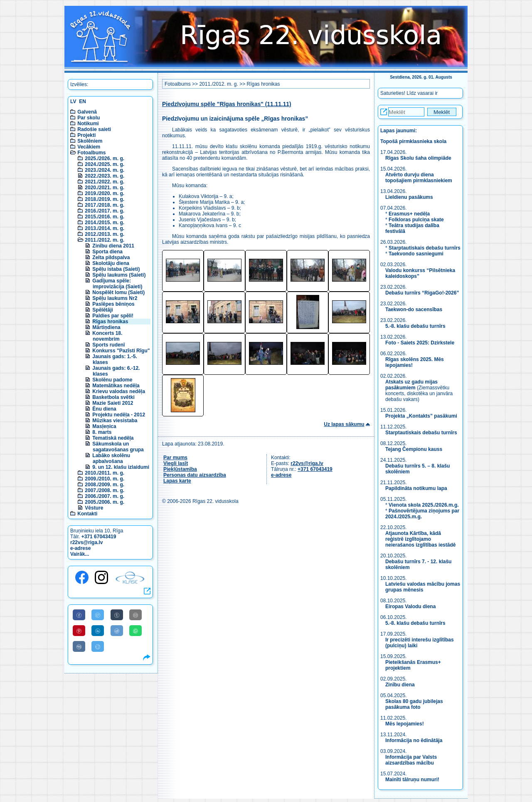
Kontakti (87, 514)
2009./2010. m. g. (105, 479)
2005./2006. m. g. (105, 502)
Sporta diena (107, 252)
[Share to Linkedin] (98, 631)
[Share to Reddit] (117, 631)
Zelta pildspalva (111, 257)
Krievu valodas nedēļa (119, 391)
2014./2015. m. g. (105, 223)
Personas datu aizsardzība (195, 475)
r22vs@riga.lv (86, 542)
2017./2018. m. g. (105, 205)
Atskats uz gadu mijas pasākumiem (411, 385)
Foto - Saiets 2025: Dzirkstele (420, 343)
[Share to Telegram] (98, 646)
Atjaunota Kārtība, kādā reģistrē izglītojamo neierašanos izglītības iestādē (420, 539)
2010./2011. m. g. (105, 473)
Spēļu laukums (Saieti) (119, 275)
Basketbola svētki (113, 397)
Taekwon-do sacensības (414, 309)
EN (83, 101)
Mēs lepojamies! (405, 724)
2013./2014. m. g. (105, 228)
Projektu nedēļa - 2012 (119, 415)
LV (73, 101)
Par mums (175, 458)
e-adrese (80, 548)
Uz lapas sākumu (344, 424)
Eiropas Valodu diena (410, 606)
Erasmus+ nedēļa (409, 214)
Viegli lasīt (176, 463)
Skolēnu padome (112, 380)
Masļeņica (104, 426)
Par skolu (89, 118)
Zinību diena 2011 (113, 246)
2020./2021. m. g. (105, 188)
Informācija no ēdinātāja (414, 740)
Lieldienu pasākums (409, 197)
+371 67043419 (99, 537)
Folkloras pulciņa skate (416, 220)
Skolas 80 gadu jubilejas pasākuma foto (414, 704)
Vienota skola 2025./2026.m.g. (424, 505)
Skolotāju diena (111, 263)
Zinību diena (400, 685)
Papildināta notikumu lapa (416, 488)
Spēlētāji (102, 310)
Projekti (86, 135)
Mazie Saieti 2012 (113, 403)
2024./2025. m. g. (105, 164)
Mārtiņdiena (106, 327)
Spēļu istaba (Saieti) (116, 269)
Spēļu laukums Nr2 (115, 298)
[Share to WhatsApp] (135, 631)
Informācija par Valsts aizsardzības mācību (411, 760)
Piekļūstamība (180, 469)
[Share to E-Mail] (135, 615)
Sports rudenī (108, 345)
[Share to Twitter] (98, 615)
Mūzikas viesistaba (115, 421)
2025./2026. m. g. (105, 158)
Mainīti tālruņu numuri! (412, 780)
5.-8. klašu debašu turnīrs (416, 326)
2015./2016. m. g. (105, 217)
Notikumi (88, 124)
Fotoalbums (91, 153)
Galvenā (87, 112)
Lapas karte (177, 481)
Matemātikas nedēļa (116, 386)
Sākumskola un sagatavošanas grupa (118, 447)
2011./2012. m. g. (105, 240)
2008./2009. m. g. (105, 485)
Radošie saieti (94, 129)
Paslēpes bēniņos (113, 304)
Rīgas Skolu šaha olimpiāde (418, 158)
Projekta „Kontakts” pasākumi (421, 416)
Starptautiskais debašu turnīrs (425, 248)
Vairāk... (80, 554)
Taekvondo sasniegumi (417, 254)
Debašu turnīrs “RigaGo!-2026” (422, 293)
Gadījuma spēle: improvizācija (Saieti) (117, 284)
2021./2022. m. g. (105, 182)
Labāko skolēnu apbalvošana (111, 458)
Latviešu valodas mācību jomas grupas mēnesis (423, 587)
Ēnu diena (104, 409)
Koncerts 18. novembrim (107, 336)
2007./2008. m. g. (105, 490)
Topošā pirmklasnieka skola (413, 141)
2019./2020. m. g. (105, 193)
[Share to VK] (79, 646)
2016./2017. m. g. (105, 211)
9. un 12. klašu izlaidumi (121, 467)
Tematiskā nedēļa (113, 438)
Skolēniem (90, 141)
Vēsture (94, 508)
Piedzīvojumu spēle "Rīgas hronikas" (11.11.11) (227, 104)
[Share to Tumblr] (117, 615)
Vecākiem (89, 147)
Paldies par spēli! (113, 316)
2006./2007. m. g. (105, 496)
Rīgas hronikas (110, 322)
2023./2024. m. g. (105, 170)
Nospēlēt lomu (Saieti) (118, 292)
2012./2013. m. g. (105, 234)
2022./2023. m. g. (105, 176)
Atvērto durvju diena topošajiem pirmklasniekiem (419, 178)
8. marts (102, 432)
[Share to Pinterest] (79, 631)
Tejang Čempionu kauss (414, 449)
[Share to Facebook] (79, 615)
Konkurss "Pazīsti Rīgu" (121, 351)
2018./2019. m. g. (105, 199)
